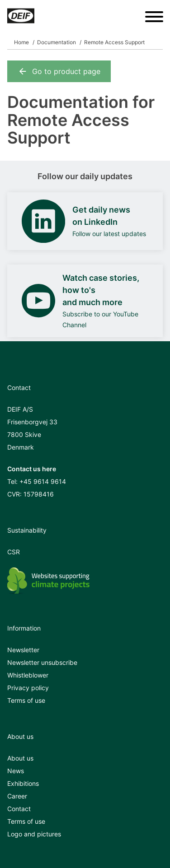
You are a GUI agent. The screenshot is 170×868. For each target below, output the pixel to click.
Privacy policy (28, 688)
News (16, 771)
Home (21, 42)
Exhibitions (23, 783)
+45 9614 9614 (43, 481)
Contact (19, 809)
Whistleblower (28, 675)
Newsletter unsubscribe (42, 662)
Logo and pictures (34, 834)
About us (20, 758)
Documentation (57, 42)
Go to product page (59, 71)
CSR (14, 552)
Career (17, 796)
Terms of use (26, 700)
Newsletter (23, 650)
